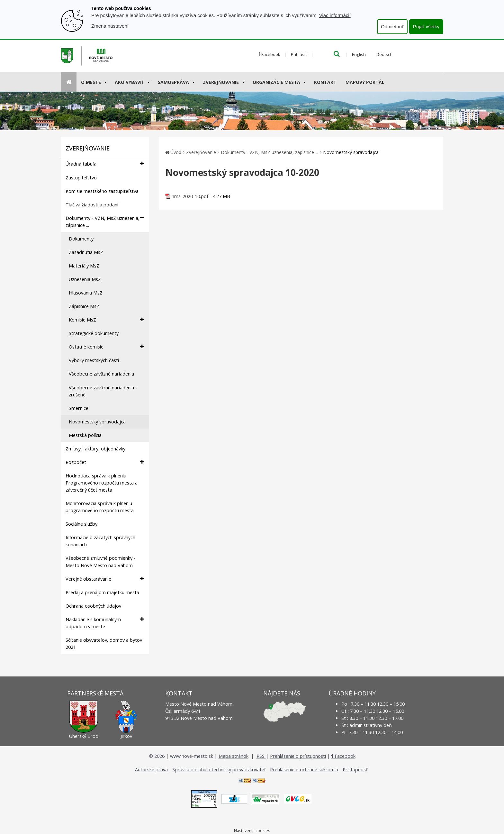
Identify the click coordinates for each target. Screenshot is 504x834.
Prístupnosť (355, 770)
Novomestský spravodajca (97, 422)
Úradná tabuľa (105, 164)
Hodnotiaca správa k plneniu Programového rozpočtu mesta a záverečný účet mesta (102, 483)
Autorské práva (151, 770)
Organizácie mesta (276, 82)
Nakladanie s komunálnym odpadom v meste (105, 623)
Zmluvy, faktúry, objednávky (95, 449)
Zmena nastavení (110, 26)
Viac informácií (335, 15)
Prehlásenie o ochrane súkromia (304, 770)
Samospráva (173, 82)
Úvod (176, 152)
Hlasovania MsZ (86, 293)
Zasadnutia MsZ (86, 252)
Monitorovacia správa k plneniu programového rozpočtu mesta (100, 507)
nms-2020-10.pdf (190, 196)
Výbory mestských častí (94, 360)
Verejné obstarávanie (105, 579)
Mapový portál (365, 82)
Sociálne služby (81, 524)
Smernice (79, 408)
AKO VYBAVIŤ (129, 82)
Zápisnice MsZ (84, 306)
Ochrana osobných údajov (93, 606)
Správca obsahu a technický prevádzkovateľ (219, 770)
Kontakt (325, 82)
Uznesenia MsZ (85, 279)
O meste (91, 82)
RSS (261, 756)
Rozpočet (105, 462)
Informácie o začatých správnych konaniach (100, 541)
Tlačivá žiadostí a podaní (92, 205)
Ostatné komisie (106, 347)
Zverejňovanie (221, 82)
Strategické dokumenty (94, 333)
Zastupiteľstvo (81, 178)
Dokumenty (81, 239)
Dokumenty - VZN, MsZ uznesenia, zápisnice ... (105, 222)
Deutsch (384, 54)
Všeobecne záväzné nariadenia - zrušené (103, 391)
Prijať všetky (426, 27)
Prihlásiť (299, 54)
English (359, 54)
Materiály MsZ (84, 266)
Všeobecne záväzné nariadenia (101, 374)
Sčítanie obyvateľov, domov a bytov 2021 (104, 644)
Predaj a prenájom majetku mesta (102, 592)
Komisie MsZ (106, 320)
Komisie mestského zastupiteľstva (102, 191)
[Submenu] (105, 82)
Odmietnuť (392, 27)
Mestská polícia (85, 435)
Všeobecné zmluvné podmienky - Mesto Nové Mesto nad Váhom (101, 562)
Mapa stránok (234, 756)
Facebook (269, 54)
